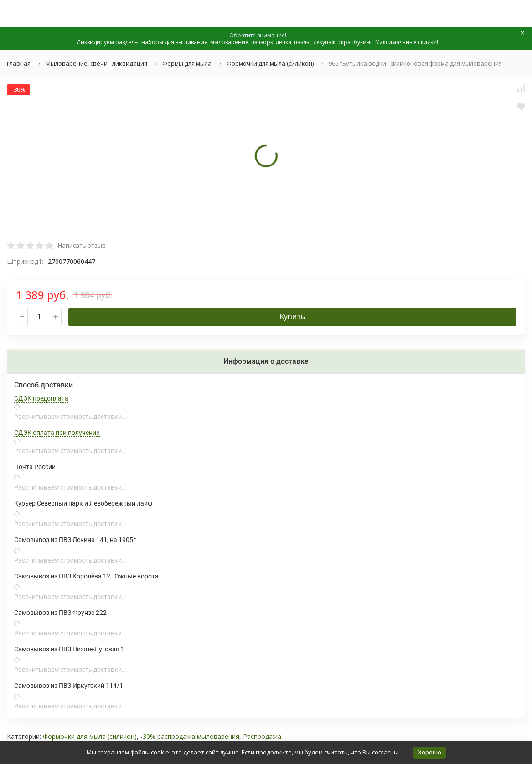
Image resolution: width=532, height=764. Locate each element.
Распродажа (262, 736)
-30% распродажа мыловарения (190, 736)
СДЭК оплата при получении (57, 433)
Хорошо (430, 752)
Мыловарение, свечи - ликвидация (96, 63)
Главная (19, 63)
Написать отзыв (82, 245)
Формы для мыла (187, 63)
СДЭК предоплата (41, 398)
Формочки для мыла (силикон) (270, 63)
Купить (292, 316)
